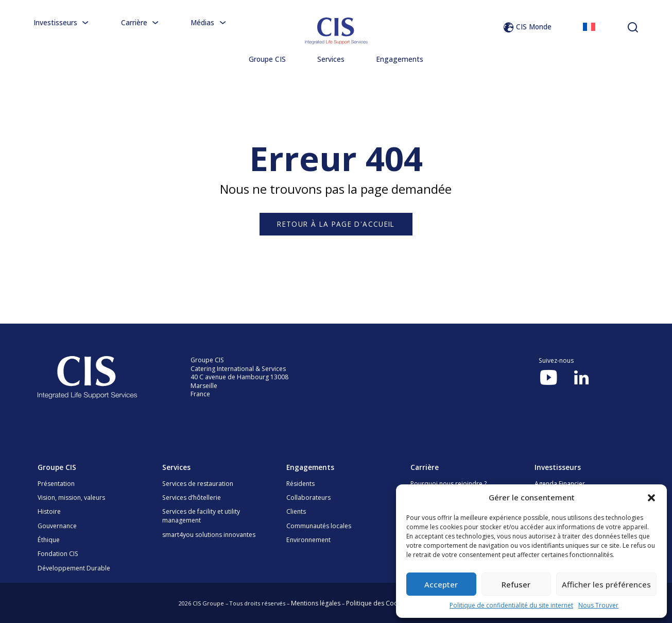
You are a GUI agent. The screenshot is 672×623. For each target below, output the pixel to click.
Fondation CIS (58, 554)
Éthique (49, 540)
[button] (651, 498)
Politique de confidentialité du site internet (511, 605)
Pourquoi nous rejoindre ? (449, 484)
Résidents (300, 484)
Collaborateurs (308, 498)
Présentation (56, 484)
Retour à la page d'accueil (336, 224)
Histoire (49, 511)
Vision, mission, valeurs (71, 498)
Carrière (140, 22)
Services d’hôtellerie (192, 498)
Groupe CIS (267, 59)
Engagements (400, 59)
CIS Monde (527, 27)
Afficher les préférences (606, 584)
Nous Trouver (598, 605)
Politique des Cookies (378, 603)
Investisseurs (62, 22)
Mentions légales (316, 603)
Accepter (441, 584)
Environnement (308, 540)
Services (331, 59)
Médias (209, 22)
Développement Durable (74, 568)
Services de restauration (198, 484)
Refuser (516, 584)
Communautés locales (319, 526)
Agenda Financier (560, 484)
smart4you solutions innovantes (209, 535)
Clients (296, 511)
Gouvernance (57, 526)
